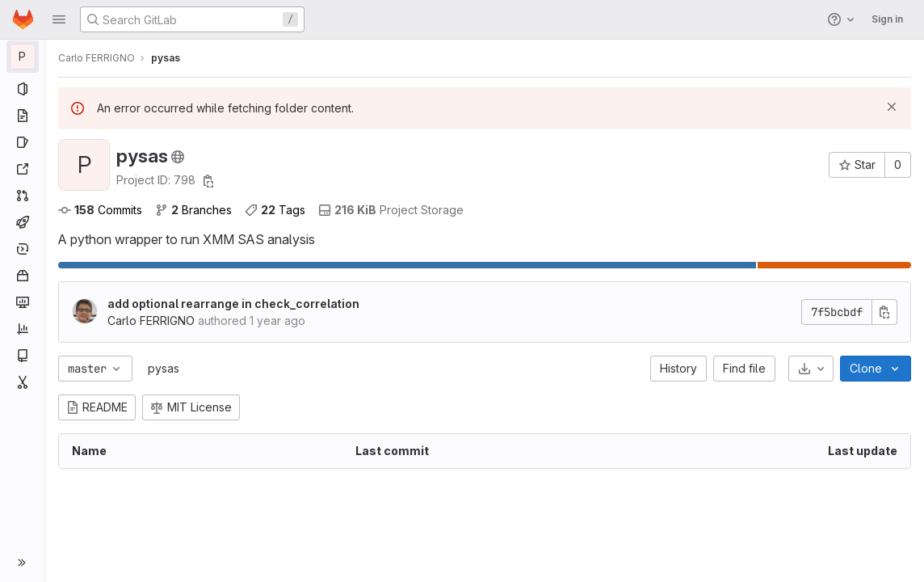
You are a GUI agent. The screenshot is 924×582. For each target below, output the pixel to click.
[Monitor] (22, 302)
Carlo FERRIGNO (97, 58)
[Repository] (22, 116)
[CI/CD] (22, 222)
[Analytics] (22, 329)
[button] (59, 19)
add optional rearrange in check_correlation (233, 304)
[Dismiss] (892, 107)
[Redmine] (22, 169)
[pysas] (23, 57)
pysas (164, 368)
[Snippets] (22, 382)
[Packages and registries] (22, 276)
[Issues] (22, 142)
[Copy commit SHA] (884, 312)
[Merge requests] (22, 196)
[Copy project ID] (208, 181)
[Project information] (22, 89)
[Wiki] (22, 356)
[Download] (811, 369)
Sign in (887, 19)
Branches (193, 210)
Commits (100, 210)
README (97, 407)
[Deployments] (22, 249)
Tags (275, 210)
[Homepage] (23, 19)
